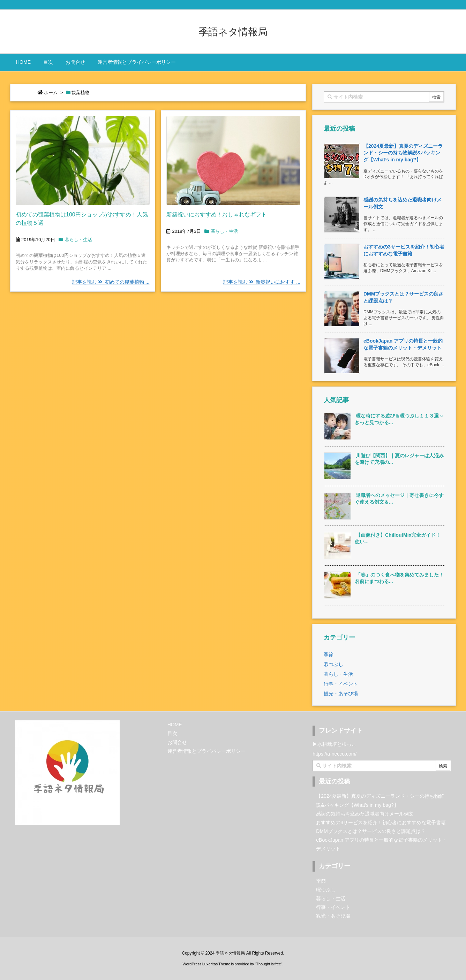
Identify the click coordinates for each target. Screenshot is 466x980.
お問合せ (177, 742)
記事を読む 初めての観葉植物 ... (111, 282)
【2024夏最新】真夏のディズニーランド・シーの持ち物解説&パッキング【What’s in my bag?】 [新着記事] (403, 153)
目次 (172, 733)
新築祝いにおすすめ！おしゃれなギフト (217, 215)
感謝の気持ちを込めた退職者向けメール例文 (365, 814)
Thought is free (268, 964)
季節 (329, 654)
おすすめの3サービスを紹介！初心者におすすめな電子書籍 (381, 822)
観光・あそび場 (341, 694)
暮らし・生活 (78, 240)
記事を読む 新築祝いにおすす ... (262, 282)
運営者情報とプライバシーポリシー (206, 751)
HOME (175, 725)
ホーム (51, 93)
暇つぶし (333, 664)
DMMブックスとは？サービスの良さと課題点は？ (371, 831)
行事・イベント (341, 684)
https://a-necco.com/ (335, 754)
